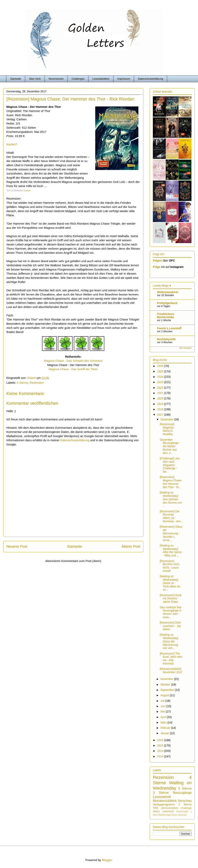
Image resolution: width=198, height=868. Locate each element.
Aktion (156, 811)
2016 (161, 740)
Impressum (124, 79)
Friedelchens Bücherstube (166, 316)
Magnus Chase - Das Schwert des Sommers (73, 361)
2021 (161, 393)
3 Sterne (161, 793)
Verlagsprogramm (164, 804)
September (168, 690)
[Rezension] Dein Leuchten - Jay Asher (170, 626)
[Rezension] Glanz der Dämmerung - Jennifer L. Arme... (171, 533)
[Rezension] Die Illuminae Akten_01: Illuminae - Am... (171, 516)
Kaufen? (12, 144)
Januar (165, 733)
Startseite (16, 79)
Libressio (182, 815)
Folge (157, 267)
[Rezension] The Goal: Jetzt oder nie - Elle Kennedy (171, 658)
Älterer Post (131, 546)
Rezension (37, 383)
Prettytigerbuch (167, 303)
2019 (161, 404)
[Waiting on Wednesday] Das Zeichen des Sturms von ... (171, 499)
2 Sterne (185, 804)
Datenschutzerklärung (150, 79)
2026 (161, 366)
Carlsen (28, 191)
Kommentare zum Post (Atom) (81, 561)
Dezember (167, 419)
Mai (163, 712)
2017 (161, 415)
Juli (163, 701)
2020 (161, 398)
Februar (166, 728)
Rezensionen (56, 79)
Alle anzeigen (185, 348)
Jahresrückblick (169, 808)
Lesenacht (168, 811)
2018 (161, 409)
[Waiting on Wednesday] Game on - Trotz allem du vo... (170, 583)
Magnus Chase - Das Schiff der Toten (73, 369)
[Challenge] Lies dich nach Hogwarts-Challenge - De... (170, 465)
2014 (161, 751)
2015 (161, 745)
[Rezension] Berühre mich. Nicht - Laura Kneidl (170, 566)
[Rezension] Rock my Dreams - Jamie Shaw (171, 599)
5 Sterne (185, 788)
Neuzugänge (182, 793)
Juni (163, 706)
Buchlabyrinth (166, 339)
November (167, 679)
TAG (156, 808)
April (164, 717)
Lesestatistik (162, 797)
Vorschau (185, 801)
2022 (161, 388)
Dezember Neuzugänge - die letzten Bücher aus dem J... (170, 446)
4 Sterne (22, 383)
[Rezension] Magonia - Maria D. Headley (167, 429)
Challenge (186, 808)
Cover (174, 815)
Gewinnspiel (182, 811)
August (165, 695)
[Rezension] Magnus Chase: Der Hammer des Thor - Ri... (171, 482)
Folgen (157, 261)
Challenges (78, 79)
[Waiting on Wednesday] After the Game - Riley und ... (171, 550)
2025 (161, 371)
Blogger (107, 860)
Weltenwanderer (168, 292)
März (164, 722)
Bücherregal (165, 815)
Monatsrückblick (165, 801)
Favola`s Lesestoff (169, 328)
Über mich (35, 79)
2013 (161, 756)
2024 (161, 377)
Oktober (166, 685)
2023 (161, 382)
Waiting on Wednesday (172, 785)
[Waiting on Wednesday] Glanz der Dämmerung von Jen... (169, 641)
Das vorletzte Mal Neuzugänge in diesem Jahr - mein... (171, 612)
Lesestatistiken (101, 79)
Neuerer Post (17, 546)
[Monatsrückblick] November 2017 (171, 671)
